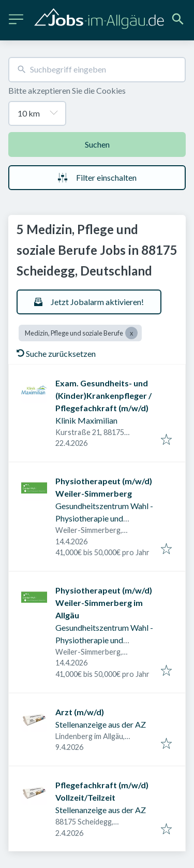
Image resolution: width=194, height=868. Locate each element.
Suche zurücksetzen (56, 353)
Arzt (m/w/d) (80, 712)
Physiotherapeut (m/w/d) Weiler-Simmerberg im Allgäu (104, 603)
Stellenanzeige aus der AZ (101, 724)
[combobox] (97, 70)
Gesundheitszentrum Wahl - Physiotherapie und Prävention (104, 518)
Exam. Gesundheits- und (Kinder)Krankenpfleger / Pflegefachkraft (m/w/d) (103, 395)
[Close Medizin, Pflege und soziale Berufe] (131, 333)
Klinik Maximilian (86, 420)
